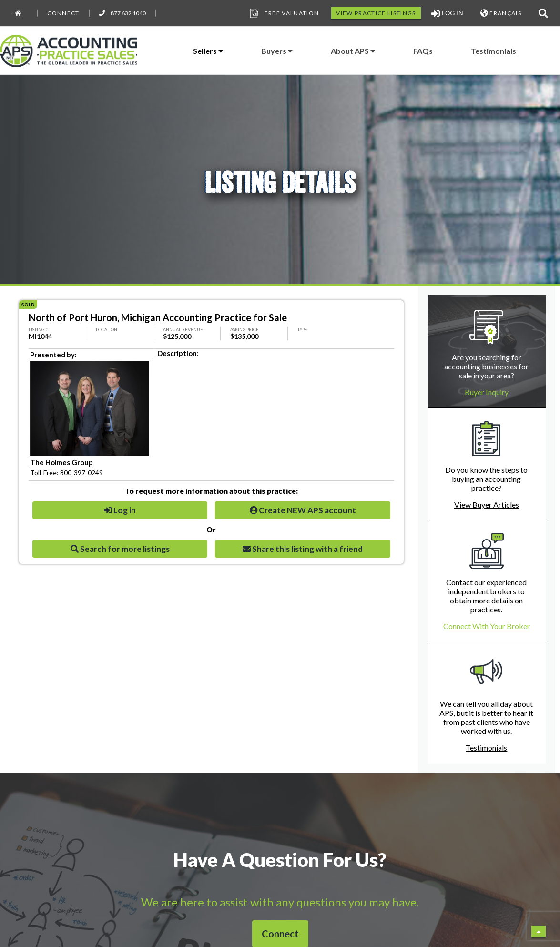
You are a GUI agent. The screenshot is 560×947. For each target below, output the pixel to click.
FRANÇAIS (501, 13)
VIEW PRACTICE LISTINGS (376, 13)
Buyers (277, 51)
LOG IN (447, 13)
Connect (63, 13)
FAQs (423, 51)
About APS (353, 51)
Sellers (208, 51)
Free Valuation (284, 13)
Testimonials (494, 51)
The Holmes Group (61, 462)
